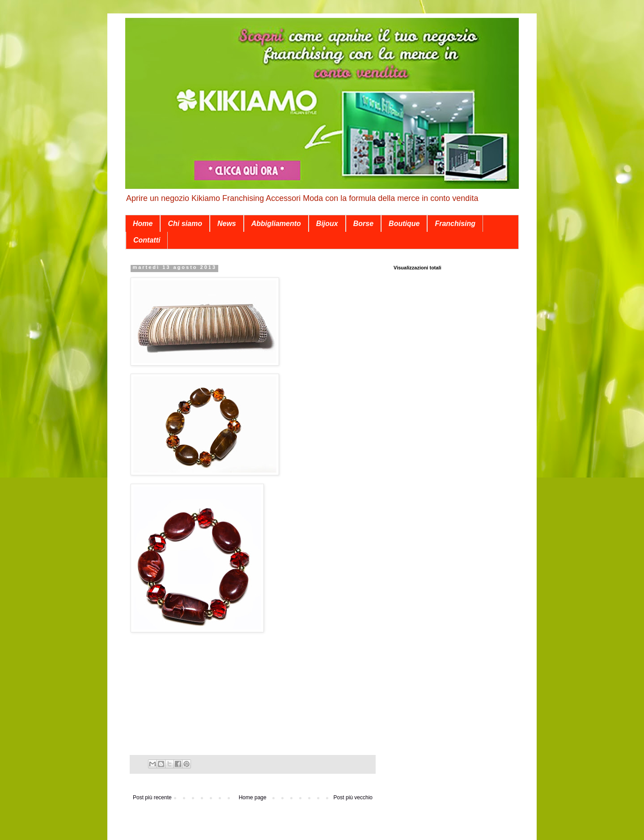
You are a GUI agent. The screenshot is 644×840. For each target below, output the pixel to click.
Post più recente (152, 797)
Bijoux (327, 224)
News (227, 224)
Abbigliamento (276, 224)
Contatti (147, 240)
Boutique (404, 224)
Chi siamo (185, 224)
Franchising (455, 224)
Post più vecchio (353, 797)
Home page (253, 797)
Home (143, 224)
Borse (363, 224)
